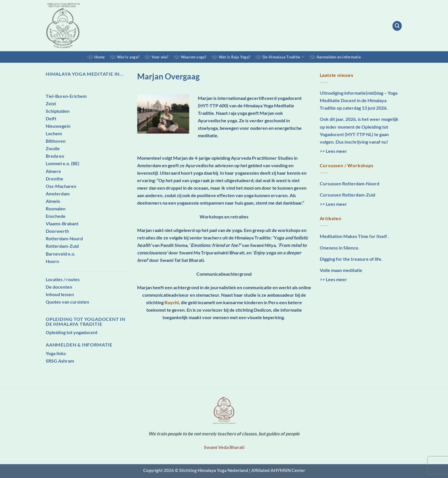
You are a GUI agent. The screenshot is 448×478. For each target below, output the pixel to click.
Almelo (53, 201)
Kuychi (172, 302)
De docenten (59, 287)
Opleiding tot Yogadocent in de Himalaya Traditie (86, 321)
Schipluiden (58, 111)
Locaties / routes (63, 279)
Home (99, 57)
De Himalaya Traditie (283, 57)
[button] (397, 26)
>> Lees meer (333, 151)
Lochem (54, 133)
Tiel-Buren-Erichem (66, 96)
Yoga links (56, 353)
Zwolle (53, 148)
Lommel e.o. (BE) (63, 163)
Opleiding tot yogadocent (72, 332)
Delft (51, 118)
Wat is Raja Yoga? (234, 57)
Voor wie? (160, 57)
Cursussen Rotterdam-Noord (350, 183)
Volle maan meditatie (341, 270)
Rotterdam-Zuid (62, 246)
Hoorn (52, 261)
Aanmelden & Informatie (79, 345)
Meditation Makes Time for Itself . (354, 236)
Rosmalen (56, 208)
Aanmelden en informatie (339, 57)
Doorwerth (57, 231)
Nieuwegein (58, 126)
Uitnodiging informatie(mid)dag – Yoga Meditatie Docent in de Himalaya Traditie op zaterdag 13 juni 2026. (359, 100)
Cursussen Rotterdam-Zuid (348, 195)
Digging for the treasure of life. (351, 259)
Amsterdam (58, 194)
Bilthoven (56, 141)
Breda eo (55, 156)
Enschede (56, 216)
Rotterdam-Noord (64, 238)
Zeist (51, 103)
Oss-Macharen (61, 186)
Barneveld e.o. (61, 254)
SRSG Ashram (60, 361)
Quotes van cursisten (67, 302)
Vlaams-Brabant (62, 223)
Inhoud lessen (60, 294)
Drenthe (54, 179)
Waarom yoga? (194, 57)
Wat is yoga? (128, 57)
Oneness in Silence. (340, 248)
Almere (53, 171)
